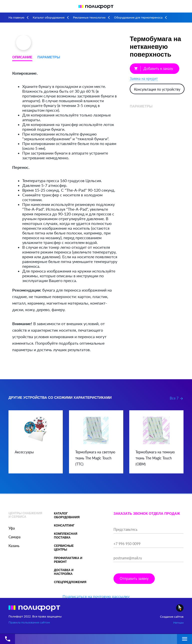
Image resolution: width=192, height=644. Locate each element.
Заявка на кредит (144, 79)
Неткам (178, 623)
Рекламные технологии (89, 17)
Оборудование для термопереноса (138, 17)
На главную (16, 17)
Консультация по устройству (157, 89)
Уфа (12, 528)
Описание (22, 57)
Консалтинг (64, 526)
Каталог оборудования (49, 17)
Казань (14, 546)
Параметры (49, 57)
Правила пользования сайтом (29, 622)
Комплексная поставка (66, 536)
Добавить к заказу (153, 69)
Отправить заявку (134, 578)
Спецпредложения (70, 582)
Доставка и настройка (64, 572)
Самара (14, 537)
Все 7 (177, 398)
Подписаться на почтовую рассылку (96, 596)
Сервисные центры (64, 548)
